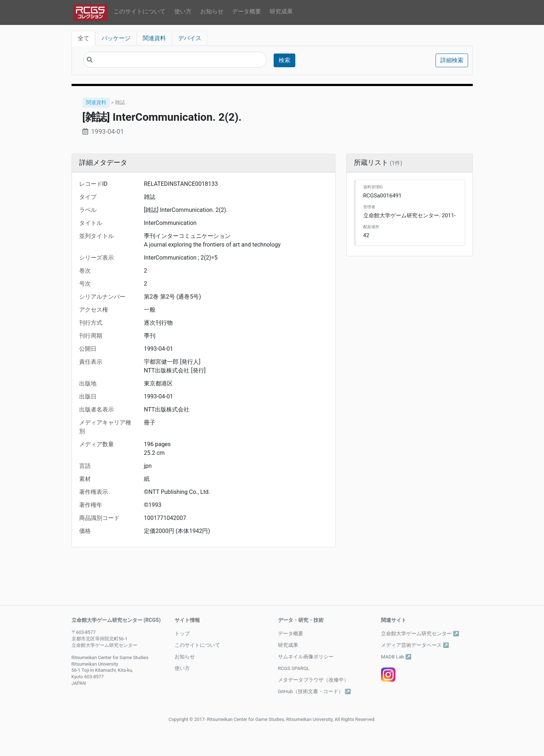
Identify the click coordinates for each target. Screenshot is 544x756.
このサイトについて (140, 11)
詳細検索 (452, 60)
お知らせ (212, 11)
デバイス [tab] (190, 38)
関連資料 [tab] (154, 38)
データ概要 (247, 11)
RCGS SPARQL (294, 668)
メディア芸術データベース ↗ (415, 645)
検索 (284, 60)
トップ (182, 633)
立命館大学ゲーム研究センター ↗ (420, 633)
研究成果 (281, 11)
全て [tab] (83, 38)
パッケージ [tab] (116, 38)
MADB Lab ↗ (396, 657)
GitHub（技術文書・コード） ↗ (314, 691)
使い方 (183, 11)
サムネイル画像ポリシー (306, 657)
